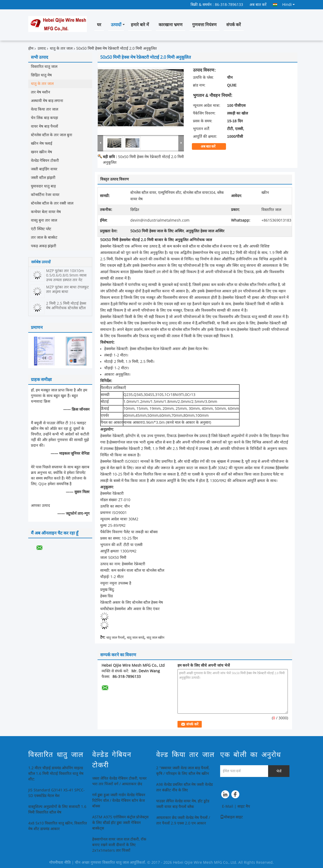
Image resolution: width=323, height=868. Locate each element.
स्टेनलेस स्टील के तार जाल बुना (52, 135)
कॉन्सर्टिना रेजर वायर (45, 195)
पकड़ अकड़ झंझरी (44, 246)
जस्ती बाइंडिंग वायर (44, 169)
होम (31, 48)
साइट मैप (244, 806)
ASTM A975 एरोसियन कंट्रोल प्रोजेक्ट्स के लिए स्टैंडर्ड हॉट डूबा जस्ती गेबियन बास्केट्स (120, 823)
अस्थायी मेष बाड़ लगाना (47, 101)
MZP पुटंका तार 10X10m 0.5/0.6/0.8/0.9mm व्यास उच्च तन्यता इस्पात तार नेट (66, 275)
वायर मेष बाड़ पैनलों (45, 126)
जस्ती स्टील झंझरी (43, 178)
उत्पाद (42, 48)
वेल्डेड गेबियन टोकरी (45, 161)
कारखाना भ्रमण (171, 25)
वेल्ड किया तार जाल (45, 109)
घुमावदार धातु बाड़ (43, 186)
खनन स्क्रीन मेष (41, 152)
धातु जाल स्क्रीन (156, 638)
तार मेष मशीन (41, 92)
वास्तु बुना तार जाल (44, 220)
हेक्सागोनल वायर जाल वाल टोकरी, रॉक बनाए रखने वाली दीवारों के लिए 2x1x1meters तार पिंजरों (119, 845)
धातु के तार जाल (61, 48)
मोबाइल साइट (231, 817)
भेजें (279, 771)
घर (99, 25)
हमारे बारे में (140, 25)
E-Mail (228, 806)
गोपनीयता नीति (60, 863)
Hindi (288, 5)
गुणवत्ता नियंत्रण (204, 25)
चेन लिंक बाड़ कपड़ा (45, 118)
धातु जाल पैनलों (115, 638)
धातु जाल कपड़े (136, 638)
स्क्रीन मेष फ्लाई (42, 144)
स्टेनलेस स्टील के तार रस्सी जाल (52, 203)
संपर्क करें (234, 25)
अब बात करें (258, 5)
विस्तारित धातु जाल (44, 67)
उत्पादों (116, 25)
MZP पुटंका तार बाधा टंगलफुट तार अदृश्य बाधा (67, 289)
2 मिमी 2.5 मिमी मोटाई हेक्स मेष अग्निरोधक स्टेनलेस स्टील (66, 306)
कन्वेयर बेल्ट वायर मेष (46, 212)
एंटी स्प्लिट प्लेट (41, 229)
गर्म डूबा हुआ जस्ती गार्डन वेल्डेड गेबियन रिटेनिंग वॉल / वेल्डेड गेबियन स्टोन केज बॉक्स (119, 801)
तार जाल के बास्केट (44, 237)
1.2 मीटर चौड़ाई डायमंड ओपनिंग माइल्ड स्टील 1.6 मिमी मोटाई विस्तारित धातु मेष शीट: (56, 774)
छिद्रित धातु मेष (41, 75)
